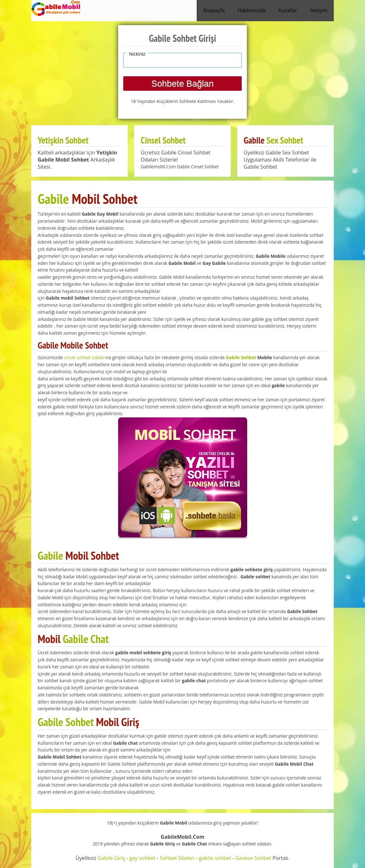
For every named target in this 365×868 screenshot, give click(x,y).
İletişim (319, 10)
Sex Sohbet (285, 140)
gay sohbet (142, 858)
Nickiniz (137, 54)
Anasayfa (214, 10)
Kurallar (288, 10)
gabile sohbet (215, 858)
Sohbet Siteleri (177, 858)
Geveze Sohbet (253, 858)
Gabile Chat (86, 639)
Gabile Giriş (111, 858)
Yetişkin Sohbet (63, 140)
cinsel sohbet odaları (85, 357)
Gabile (53, 199)
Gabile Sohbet (241, 357)
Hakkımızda (252, 10)
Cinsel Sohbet (163, 140)
